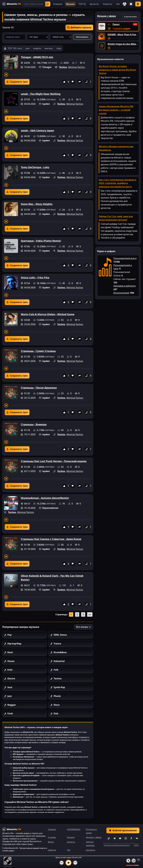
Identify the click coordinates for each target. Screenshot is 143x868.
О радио (52, 837)
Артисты (94, 4)
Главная (58, 4)
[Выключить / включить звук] (128, 861)
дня (28, 48)
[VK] (137, 838)
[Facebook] (131, 838)
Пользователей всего (125, 258)
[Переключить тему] (131, 4)
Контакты (90, 850)
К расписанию (130, 17)
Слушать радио (121, 29)
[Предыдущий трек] (62, 863)
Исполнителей (121, 293)
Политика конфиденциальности (117, 845)
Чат (118, 4)
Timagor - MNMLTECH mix (37, 57)
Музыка (70, 4)
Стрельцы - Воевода (34, 424)
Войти (138, 4)
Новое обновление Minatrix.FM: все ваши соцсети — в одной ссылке (116, 110)
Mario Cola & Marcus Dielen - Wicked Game (48, 314)
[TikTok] (109, 838)
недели (37, 48)
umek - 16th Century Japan (37, 130)
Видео (51, 842)
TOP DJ (82, 4)
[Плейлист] (134, 861)
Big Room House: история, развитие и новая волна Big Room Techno (117, 70)
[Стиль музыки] (61, 37)
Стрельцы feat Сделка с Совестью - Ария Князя (51, 539)
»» (90, 614)
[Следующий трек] (75, 863)
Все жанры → (84, 627)
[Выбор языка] (125, 4)
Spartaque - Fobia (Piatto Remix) (41, 241)
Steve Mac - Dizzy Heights (37, 204)
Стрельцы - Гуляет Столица (38, 351)
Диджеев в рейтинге (124, 286)
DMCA (136, 845)
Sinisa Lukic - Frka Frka (35, 277)
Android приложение (123, 830)
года (59, 48)
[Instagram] (126, 838)
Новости (107, 4)
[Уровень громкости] (132, 865)
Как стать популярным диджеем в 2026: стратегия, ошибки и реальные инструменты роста (118, 183)
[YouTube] (120, 838)
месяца (49, 48)
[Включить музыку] (68, 863)
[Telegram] (114, 838)
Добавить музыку (79, 27)
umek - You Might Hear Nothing (41, 94)
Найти (48, 4)
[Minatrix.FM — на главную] (12, 4)
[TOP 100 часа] (13, 48)
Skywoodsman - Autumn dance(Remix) (45, 498)
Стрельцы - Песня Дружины (39, 388)
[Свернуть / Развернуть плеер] (138, 860)
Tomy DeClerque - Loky (35, 167)
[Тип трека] (38, 37)
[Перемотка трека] (51, 75)
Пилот (116, 24)
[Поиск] (36, 4)
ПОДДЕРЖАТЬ (74, 829)
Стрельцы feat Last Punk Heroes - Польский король (54, 461)
